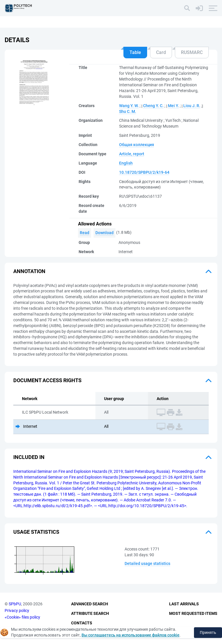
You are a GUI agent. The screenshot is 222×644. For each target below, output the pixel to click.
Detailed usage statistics (147, 563)
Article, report (132, 154)
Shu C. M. (128, 111)
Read (85, 233)
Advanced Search (90, 604)
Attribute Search (90, 613)
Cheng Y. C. (153, 106)
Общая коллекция (137, 145)
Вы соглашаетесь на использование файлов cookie (131, 635)
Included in (29, 457)
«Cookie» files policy (22, 617)
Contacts (82, 623)
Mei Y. (173, 106)
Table (135, 52)
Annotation (29, 271)
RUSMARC (192, 52)
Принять (208, 632)
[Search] (187, 8)
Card (161, 52)
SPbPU (15, 604)
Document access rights (47, 380)
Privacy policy (17, 611)
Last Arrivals (184, 604)
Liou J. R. (192, 106)
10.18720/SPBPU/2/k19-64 (144, 172)
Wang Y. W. (129, 106)
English (126, 163)
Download (104, 233)
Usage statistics (36, 532)
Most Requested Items (193, 613)
